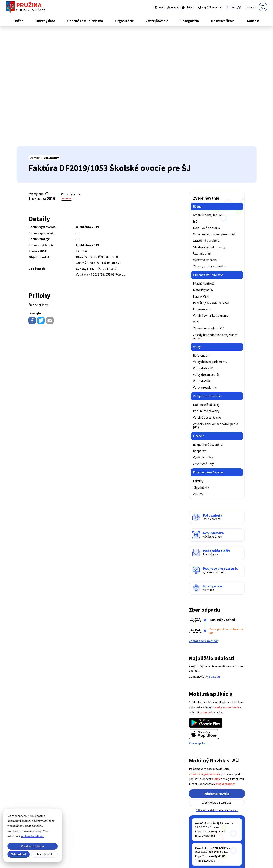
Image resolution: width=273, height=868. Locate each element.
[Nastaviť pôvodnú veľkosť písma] (233, 7)
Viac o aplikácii (199, 629)
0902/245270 (237, 837)
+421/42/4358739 (239, 823)
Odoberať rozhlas (217, 679)
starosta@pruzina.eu (243, 841)
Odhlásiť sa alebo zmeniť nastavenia (217, 696)
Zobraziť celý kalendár (204, 527)
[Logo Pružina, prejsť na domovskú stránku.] (26, 7)
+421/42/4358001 (239, 828)
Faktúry (67, 84)
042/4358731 (237, 832)
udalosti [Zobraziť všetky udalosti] (214, 562)
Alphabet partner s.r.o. (65, 858)
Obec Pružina (111, 858)
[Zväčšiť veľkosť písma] (239, 7)
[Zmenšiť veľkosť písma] (228, 7)
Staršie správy (201, 758)
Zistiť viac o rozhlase (217, 688)
